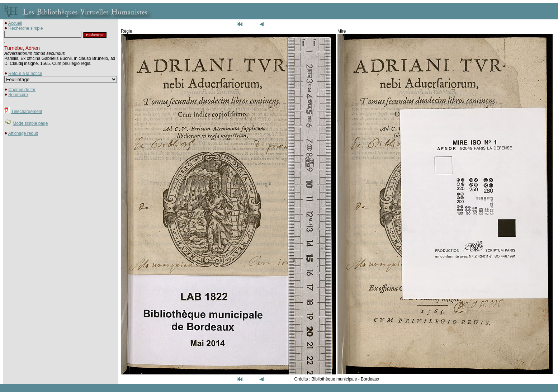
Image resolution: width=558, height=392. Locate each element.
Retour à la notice (25, 74)
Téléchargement (27, 112)
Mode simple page (30, 123)
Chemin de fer (22, 90)
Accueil (15, 23)
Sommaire (18, 95)
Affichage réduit (23, 133)
